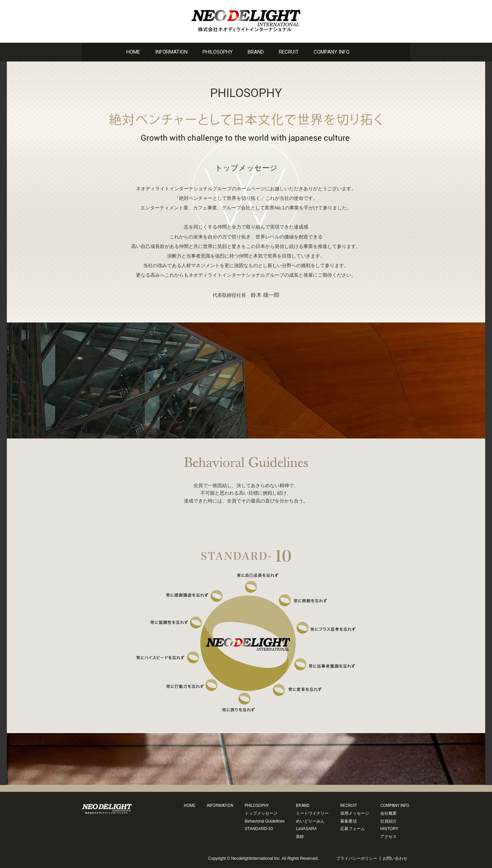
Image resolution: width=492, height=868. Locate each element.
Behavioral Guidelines (265, 821)
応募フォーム (353, 829)
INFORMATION (171, 52)
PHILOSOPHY (218, 52)
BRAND (256, 52)
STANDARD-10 (259, 829)
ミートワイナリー (312, 813)
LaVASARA (306, 829)
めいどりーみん (310, 821)
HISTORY (389, 829)
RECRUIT (289, 52)
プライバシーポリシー (357, 858)
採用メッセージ (355, 813)
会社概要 (388, 813)
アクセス (388, 837)
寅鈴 (300, 837)
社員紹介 (388, 821)
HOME (133, 52)
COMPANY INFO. (332, 52)
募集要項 (348, 821)
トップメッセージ (261, 813)
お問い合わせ (365, 52)
